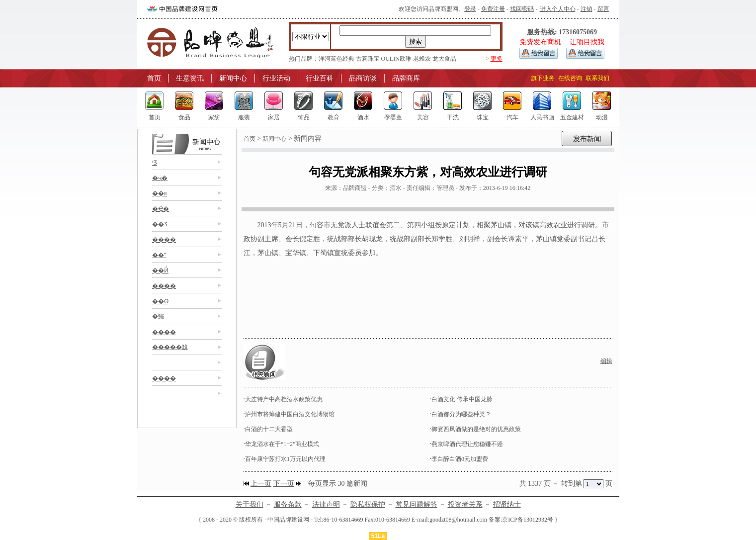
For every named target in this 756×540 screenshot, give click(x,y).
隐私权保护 (368, 504)
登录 (470, 9)
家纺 (214, 117)
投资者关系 (465, 504)
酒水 (363, 117)
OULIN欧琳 (396, 59)
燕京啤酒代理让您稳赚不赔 (467, 444)
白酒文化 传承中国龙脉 (462, 399)
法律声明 (326, 504)
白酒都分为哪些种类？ (461, 414)
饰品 (304, 117)
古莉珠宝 (368, 59)
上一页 (261, 484)
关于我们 (250, 504)
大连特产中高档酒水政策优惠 (284, 399)
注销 (587, 9)
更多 (497, 59)
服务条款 (288, 504)
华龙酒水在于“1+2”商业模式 (282, 444)
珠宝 (483, 117)
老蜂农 (422, 59)
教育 (334, 117)
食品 (184, 117)
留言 (603, 9)
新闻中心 (233, 78)
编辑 (606, 361)
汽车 (512, 117)
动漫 (602, 117)
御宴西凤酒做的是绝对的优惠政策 (476, 429)
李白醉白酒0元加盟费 (460, 459)
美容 (423, 117)
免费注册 (493, 9)
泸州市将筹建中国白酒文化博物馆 (290, 414)
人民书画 (542, 117)
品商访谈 (363, 78)
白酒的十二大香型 (269, 429)
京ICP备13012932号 (528, 520)
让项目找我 (587, 42)
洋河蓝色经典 (336, 59)
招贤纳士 (507, 504)
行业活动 (276, 78)
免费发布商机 (540, 42)
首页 (154, 78)
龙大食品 (444, 59)
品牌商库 (406, 78)
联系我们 (597, 78)
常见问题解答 (417, 504)
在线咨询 (570, 78)
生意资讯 (190, 78)
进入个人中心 (558, 9)
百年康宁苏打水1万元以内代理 (285, 459)
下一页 (284, 484)
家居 (274, 117)
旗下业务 (543, 78)
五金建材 (572, 117)
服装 (244, 117)
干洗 (453, 117)
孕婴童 (393, 117)
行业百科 (320, 78)
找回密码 (522, 9)
